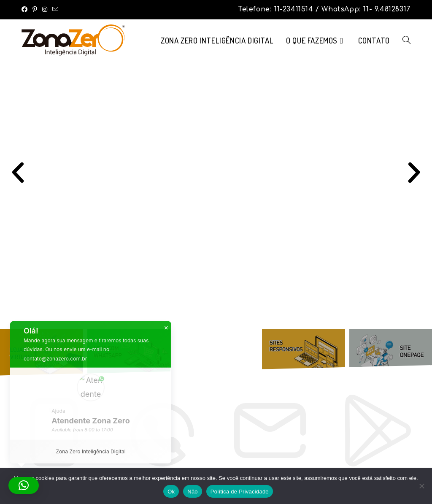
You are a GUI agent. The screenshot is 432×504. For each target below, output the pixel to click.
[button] (18, 172)
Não (193, 492)
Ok (171, 492)
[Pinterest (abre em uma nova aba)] (35, 9)
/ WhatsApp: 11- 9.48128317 (363, 9)
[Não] (421, 486)
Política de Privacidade (240, 492)
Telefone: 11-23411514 (277, 9)
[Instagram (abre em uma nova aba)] (45, 9)
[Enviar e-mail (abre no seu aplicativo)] (55, 9)
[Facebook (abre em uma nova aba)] (26, 9)
